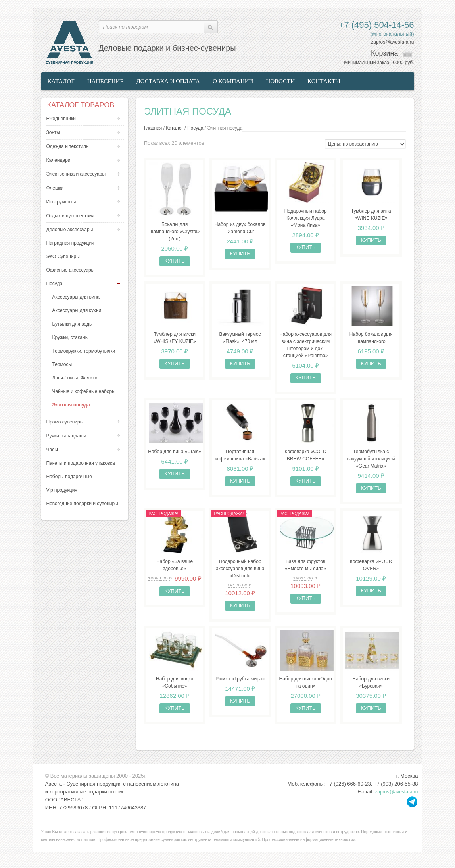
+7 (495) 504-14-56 (377, 25)
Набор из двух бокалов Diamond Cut (240, 230)
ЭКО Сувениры (63, 257)
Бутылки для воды (73, 324)
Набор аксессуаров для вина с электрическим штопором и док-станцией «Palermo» (305, 348)
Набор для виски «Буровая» (371, 688)
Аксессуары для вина (76, 297)
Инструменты (61, 202)
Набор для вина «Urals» (175, 455)
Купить (175, 262)
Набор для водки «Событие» (175, 688)
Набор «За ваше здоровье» (175, 570)
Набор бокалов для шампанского (371, 341)
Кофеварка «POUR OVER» (371, 570)
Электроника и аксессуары (76, 174)
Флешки (55, 188)
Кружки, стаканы (71, 337)
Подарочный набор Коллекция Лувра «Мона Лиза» (306, 219)
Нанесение (106, 81)
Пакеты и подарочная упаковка (81, 463)
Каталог (61, 81)
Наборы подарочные (69, 477)
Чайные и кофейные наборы (84, 391)
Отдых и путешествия (70, 216)
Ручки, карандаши (66, 436)
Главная (153, 128)
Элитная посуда (71, 405)
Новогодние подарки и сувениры (82, 504)
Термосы (62, 364)
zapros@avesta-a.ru (392, 42)
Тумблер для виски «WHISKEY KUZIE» (175, 341)
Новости (280, 81)
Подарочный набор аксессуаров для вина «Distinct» (240, 573)
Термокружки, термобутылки (84, 351)
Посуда (55, 284)
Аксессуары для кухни (77, 310)
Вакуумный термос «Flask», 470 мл (240, 341)
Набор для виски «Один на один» (306, 688)
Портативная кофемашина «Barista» (240, 459)
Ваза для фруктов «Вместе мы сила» (305, 570)
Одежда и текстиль (68, 146)
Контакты (324, 81)
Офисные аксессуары (71, 270)
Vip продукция (62, 490)
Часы (52, 450)
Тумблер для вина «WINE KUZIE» (371, 216)
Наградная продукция (70, 243)
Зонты (53, 132)
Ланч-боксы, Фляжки (75, 378)
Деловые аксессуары (70, 230)
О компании (233, 81)
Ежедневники (61, 119)
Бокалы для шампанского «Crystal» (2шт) (175, 233)
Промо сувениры (65, 422)
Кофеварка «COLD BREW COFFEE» (305, 459)
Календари (59, 160)
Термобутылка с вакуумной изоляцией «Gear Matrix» (371, 462)
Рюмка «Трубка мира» (240, 685)
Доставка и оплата (168, 81)
